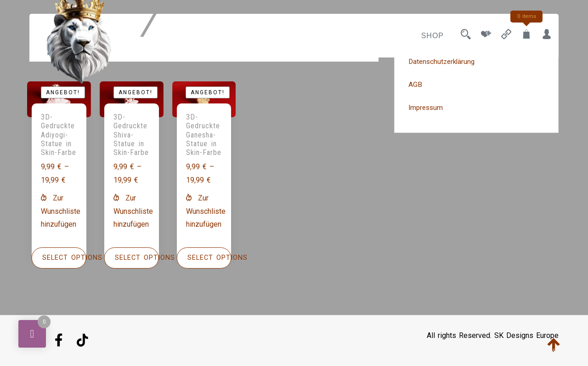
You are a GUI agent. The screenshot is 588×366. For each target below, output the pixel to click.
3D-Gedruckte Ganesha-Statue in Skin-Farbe (204, 135)
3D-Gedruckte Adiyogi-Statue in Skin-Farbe (59, 135)
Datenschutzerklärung (441, 62)
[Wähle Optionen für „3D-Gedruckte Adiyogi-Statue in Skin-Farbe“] (59, 258)
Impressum (426, 108)
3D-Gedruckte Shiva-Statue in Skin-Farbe (131, 135)
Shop (433, 36)
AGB (415, 85)
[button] (61, 211)
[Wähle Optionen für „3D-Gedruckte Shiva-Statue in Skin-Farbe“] (132, 258)
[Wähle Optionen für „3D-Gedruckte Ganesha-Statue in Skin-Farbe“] (204, 258)
